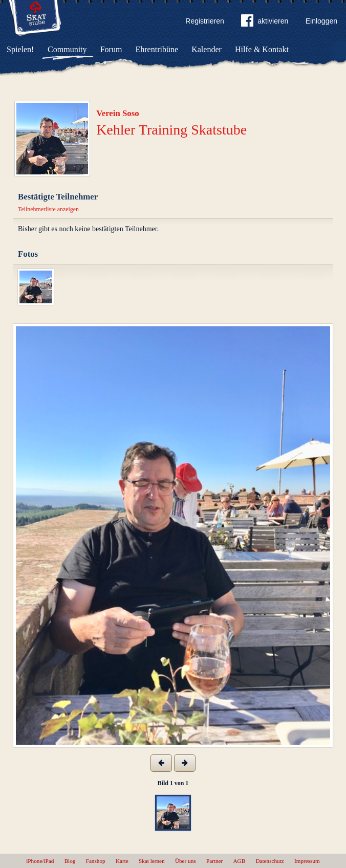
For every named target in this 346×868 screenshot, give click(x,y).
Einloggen (321, 21)
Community (67, 49)
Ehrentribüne (157, 49)
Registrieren (204, 21)
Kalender (207, 49)
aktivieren (265, 23)
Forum (111, 49)
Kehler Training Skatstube (171, 130)
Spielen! (20, 49)
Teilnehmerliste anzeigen (48, 209)
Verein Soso (117, 113)
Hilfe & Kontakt (262, 49)
